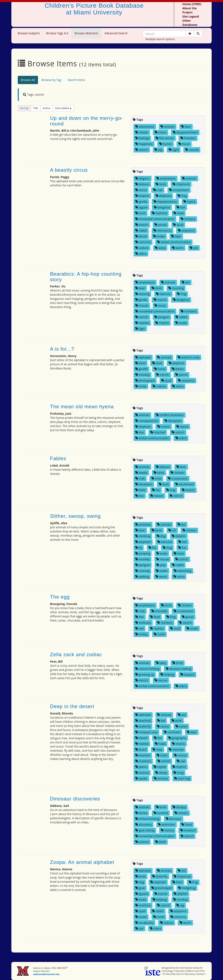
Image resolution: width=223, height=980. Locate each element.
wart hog (182, 778)
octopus (188, 219)
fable (140, 490)
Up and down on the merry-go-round (87, 121)
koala (162, 553)
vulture (142, 248)
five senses (165, 138)
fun (182, 548)
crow (156, 478)
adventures (145, 127)
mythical (160, 213)
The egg (60, 597)
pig (158, 150)
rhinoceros (163, 230)
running (142, 571)
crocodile (159, 611)
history (167, 830)
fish (183, 542)
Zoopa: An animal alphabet (82, 862)
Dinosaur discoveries (75, 799)
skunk (141, 236)
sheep (161, 773)
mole (179, 553)
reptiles (142, 323)
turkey (141, 634)
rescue (161, 680)
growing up (145, 675)
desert (141, 738)
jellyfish (181, 894)
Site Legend (191, 16)
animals (168, 127)
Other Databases (190, 23)
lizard (141, 750)
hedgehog (187, 888)
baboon (142, 184)
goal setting (145, 830)
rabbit (141, 230)
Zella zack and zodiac (76, 654)
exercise (163, 294)
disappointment (185, 132)
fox (156, 490)
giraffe (141, 369)
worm (178, 248)
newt (179, 213)
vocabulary (144, 923)
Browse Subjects (29, 33)
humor (166, 144)
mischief (158, 432)
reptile (160, 767)
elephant (163, 196)
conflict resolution (170, 415)
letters (178, 369)
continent (172, 732)
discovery (143, 825)
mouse (142, 305)
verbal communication (174, 242)
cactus (163, 726)
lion (181, 207)
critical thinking (147, 669)
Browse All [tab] (28, 80)
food (155, 617)
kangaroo (162, 207)
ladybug (160, 900)
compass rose (146, 732)
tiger (140, 329)
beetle (141, 473)
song (179, 773)
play (161, 565)
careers (181, 813)
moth (162, 755)
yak (194, 248)
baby (161, 663)
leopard (187, 675)
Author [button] (47, 108)
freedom (188, 138)
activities (143, 525)
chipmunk (181, 184)
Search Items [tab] (76, 80)
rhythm (162, 323)
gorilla (141, 202)
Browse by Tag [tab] (51, 80)
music (184, 144)
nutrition (165, 623)
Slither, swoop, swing (75, 516)
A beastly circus (69, 170)
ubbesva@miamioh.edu (46, 974)
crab (158, 190)
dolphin (142, 196)
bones (141, 813)
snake (159, 236)
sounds (192, 150)
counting (176, 288)
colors (161, 132)
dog (161, 536)
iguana (142, 894)
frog (182, 196)
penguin (162, 317)
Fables (58, 458)
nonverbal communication (155, 219)
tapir (176, 236)
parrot (181, 375)
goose (188, 617)
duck (157, 363)
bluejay (179, 807)
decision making (179, 669)
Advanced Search (116, 33)
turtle (141, 386)
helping (167, 675)
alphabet (143, 357)
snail (175, 628)
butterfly (143, 726)
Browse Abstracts (86, 33)
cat (172, 530)
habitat (142, 744)
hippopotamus (165, 202)
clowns (142, 132)
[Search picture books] (198, 34)
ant (186, 282)
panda (161, 225)
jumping (143, 553)
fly (139, 548)
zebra (141, 254)
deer (192, 732)
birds (161, 184)
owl (139, 628)
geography (177, 738)
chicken (177, 473)
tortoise (161, 778)
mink (140, 213)
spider (141, 778)
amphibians (166, 178)
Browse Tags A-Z (57, 33)
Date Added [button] (62, 108)
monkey (142, 375)
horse (160, 369)
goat (140, 888)
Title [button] (36, 108)
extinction (166, 825)
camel (181, 726)
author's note (189, 357)
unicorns (143, 242)
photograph (145, 380)
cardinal (161, 813)
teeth (161, 842)
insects (160, 300)
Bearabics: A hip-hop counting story (86, 277)
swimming (183, 571)
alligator (143, 178)
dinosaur (174, 819)
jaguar (141, 207)
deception (173, 421)
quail (178, 225)
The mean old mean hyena (82, 407)
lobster (157, 496)
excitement (185, 484)
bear (186, 127)
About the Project (190, 10)
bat (182, 525)
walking (142, 577)
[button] (190, 34)
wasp (160, 248)
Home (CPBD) (192, 4)
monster (143, 755)
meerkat (176, 750)
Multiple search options (160, 39)
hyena (189, 202)
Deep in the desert (72, 706)
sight (174, 150)
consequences (147, 421)
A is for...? (62, 349)
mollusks (143, 623)
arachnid (143, 721)
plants (141, 767)
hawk (160, 744)
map (157, 750)
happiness (144, 144)
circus (141, 190)
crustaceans (179, 190)
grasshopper (162, 888)
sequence (186, 230)
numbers (189, 311)
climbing (143, 536)
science (142, 773)
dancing (142, 294)
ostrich (142, 150)
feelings (142, 138)
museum (188, 830)
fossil (187, 825)
